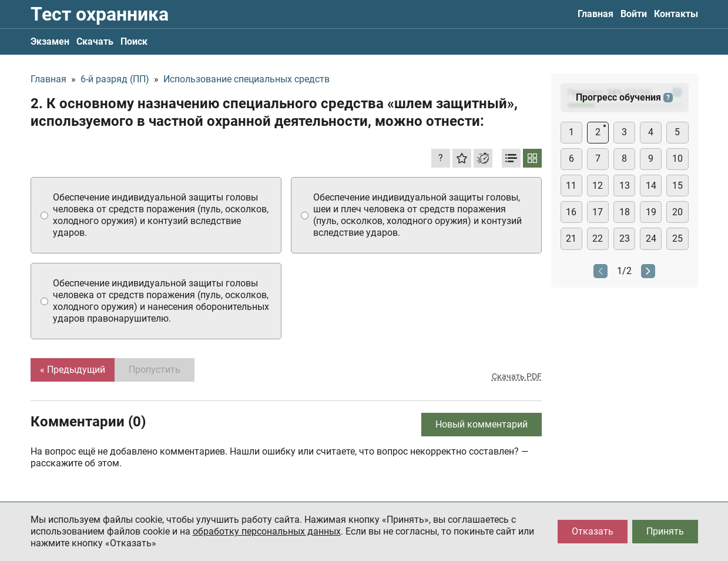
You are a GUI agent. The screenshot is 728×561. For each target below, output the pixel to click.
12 (598, 186)
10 (677, 158)
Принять (665, 531)
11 (571, 186)
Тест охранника (100, 14)
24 (651, 238)
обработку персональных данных (267, 531)
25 (677, 238)
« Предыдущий (73, 370)
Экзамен (50, 41)
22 (598, 238)
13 (625, 186)
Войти (634, 14)
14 (651, 186)
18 (625, 212)
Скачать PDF (517, 376)
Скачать (95, 41)
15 (677, 186)
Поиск (134, 41)
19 (651, 212)
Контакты (676, 14)
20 (677, 212)
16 (571, 212)
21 (571, 238)
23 (625, 238)
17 (598, 212)
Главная (596, 14)
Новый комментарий (482, 424)
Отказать (593, 531)
